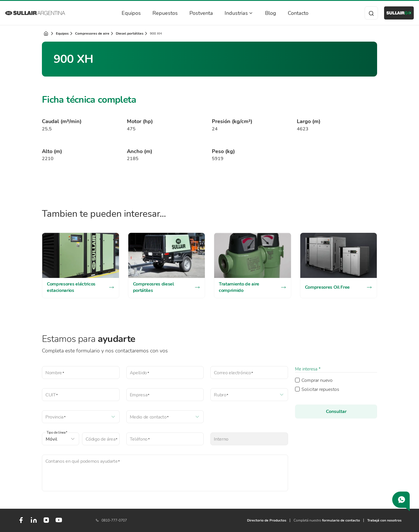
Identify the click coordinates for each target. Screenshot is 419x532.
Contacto (292, 13)
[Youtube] (59, 522)
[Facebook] (21, 522)
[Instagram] (46, 522)
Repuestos (159, 13)
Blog (264, 13)
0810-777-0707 (111, 520)
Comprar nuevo (317, 380)
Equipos (125, 13)
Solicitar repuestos (320, 389)
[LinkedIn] (34, 522)
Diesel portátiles (130, 33)
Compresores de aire (92, 33)
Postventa (195, 13)
